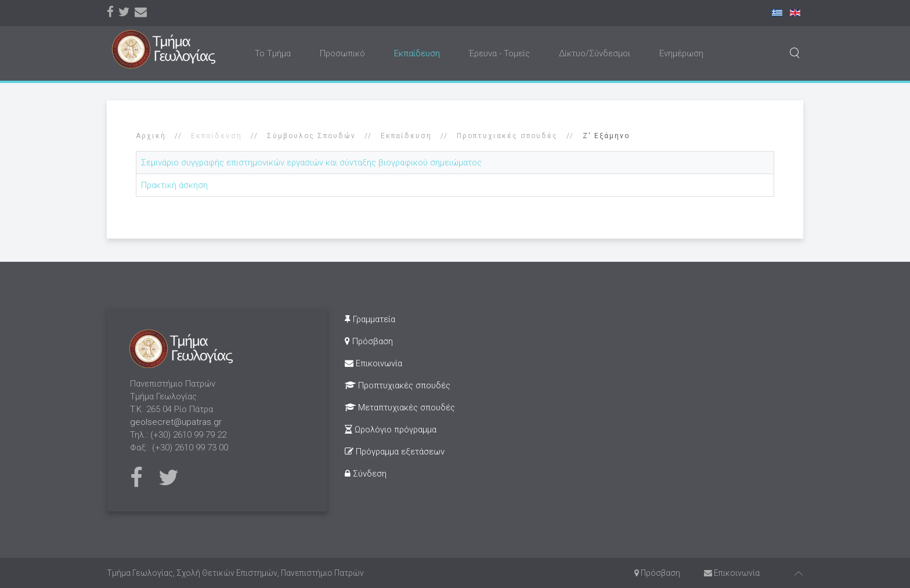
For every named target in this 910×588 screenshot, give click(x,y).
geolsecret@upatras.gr (176, 422)
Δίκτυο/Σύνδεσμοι (595, 53)
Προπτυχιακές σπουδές (507, 136)
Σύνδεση (366, 474)
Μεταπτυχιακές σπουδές (400, 407)
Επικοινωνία (373, 363)
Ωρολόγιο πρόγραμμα (391, 430)
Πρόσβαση (369, 341)
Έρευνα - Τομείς (499, 53)
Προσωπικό (342, 53)
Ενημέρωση (681, 53)
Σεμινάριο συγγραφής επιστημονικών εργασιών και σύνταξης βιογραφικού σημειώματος (311, 163)
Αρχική (151, 136)
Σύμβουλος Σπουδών (311, 136)
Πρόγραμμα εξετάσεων (395, 452)
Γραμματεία (370, 319)
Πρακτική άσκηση (174, 185)
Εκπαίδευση (417, 53)
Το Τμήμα (273, 53)
